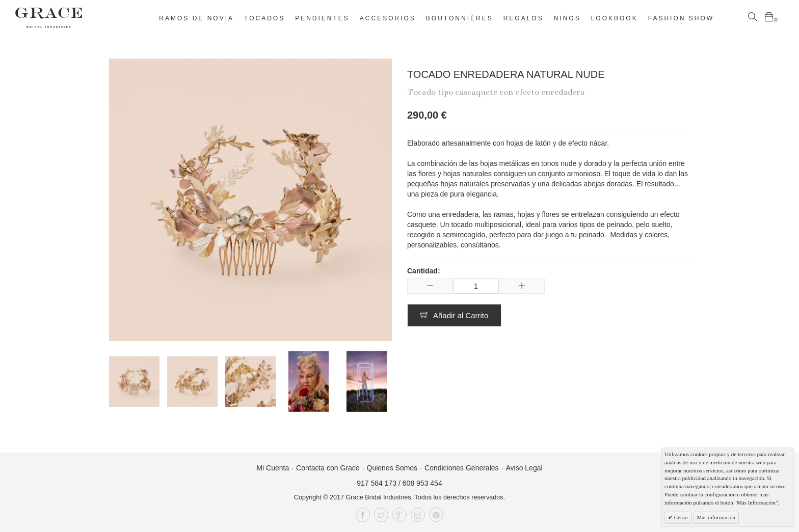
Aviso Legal (524, 468)
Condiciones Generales (462, 468)
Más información (716, 517)
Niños (567, 18)
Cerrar (681, 517)
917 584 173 (377, 483)
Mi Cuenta (273, 468)
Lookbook (615, 18)
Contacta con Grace (328, 468)
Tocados (264, 18)
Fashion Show (681, 18)
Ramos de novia (196, 18)
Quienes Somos (392, 468)
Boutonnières (460, 18)
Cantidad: (424, 271)
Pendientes (322, 18)
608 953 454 (422, 483)
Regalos (524, 18)
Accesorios (388, 18)
